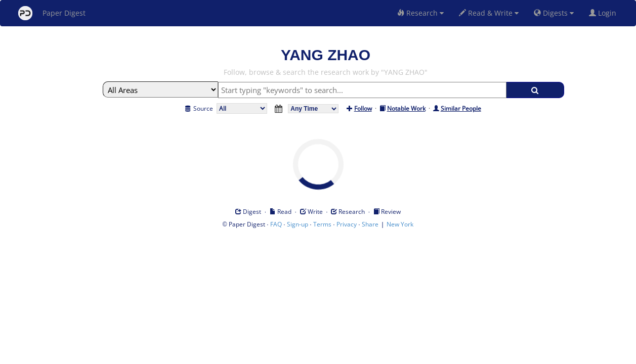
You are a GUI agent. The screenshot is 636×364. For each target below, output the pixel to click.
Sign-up (298, 224)
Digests (554, 13)
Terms (322, 224)
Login (605, 13)
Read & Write (489, 13)
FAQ (276, 224)
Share (370, 224)
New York (400, 224)
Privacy (347, 224)
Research (420, 13)
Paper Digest (52, 13)
